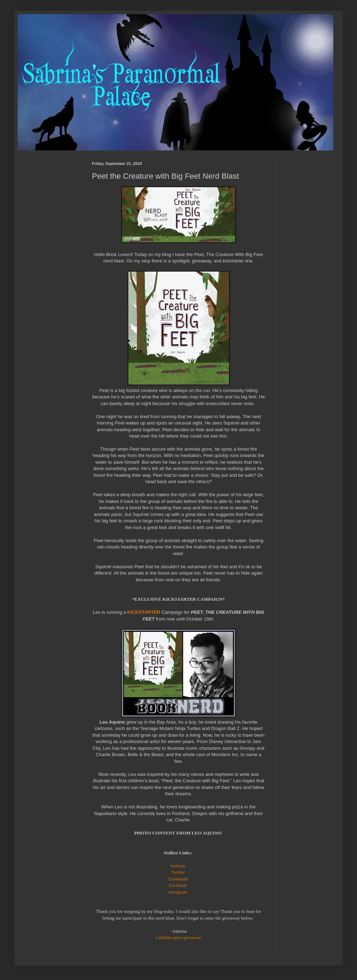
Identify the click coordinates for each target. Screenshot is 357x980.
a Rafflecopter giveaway (179, 937)
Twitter (178, 872)
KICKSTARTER (144, 612)
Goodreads (178, 879)
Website (178, 866)
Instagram (178, 892)
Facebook (178, 885)
